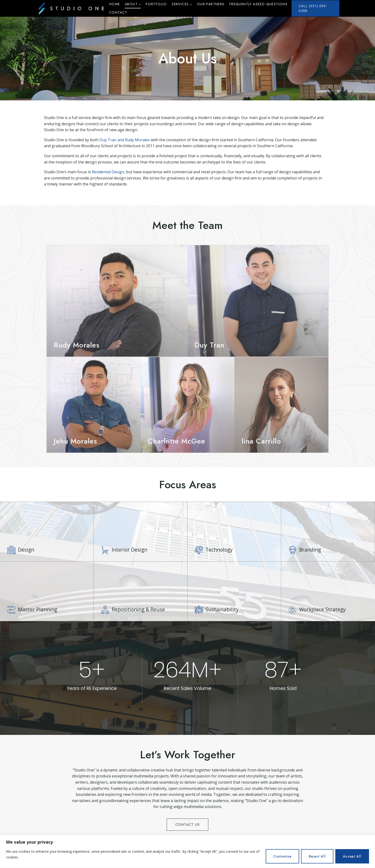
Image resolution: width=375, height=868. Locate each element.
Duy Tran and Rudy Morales (125, 140)
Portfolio (156, 4)
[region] (187, 851)
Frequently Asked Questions (258, 4)
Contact (118, 12)
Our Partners (211, 4)
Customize (282, 856)
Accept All (352, 856)
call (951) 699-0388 (313, 8)
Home (115, 4)
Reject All (317, 856)
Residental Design (108, 172)
